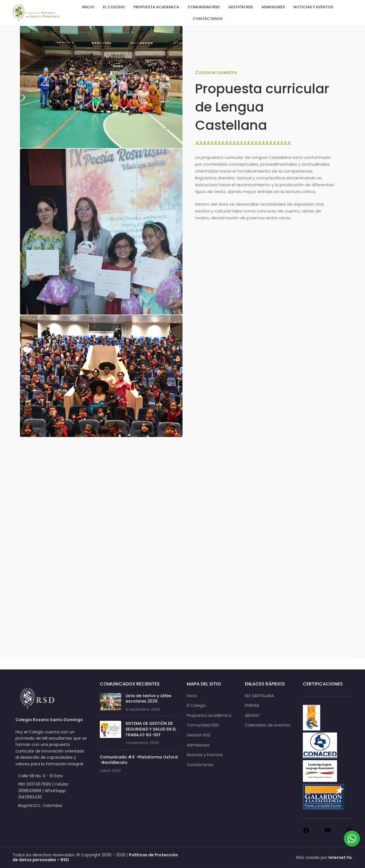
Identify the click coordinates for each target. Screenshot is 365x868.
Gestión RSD (199, 735)
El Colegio (196, 706)
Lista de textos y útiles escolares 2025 (148, 699)
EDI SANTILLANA (259, 696)
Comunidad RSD (203, 725)
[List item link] (52, 791)
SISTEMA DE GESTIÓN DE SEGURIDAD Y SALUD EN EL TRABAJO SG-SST (151, 729)
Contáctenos (200, 765)
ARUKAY (252, 716)
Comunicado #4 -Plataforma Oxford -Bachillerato (139, 760)
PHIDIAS (252, 706)
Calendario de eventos (268, 725)
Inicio (192, 696)
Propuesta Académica (209, 716)
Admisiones (198, 745)
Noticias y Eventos (205, 755)
